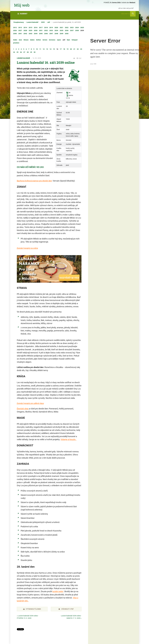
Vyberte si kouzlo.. (69, 439)
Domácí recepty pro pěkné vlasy (30, 403)
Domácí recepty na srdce (27, 248)
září (49, 22)
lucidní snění (58, 591)
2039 (43, 22)
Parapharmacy (19, 22)
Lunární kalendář (32, 22)
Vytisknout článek (32, 609)
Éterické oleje (23, 409)
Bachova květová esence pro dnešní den (34, 181)
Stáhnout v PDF (66, 609)
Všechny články (128, 14)
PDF (79, 58)
